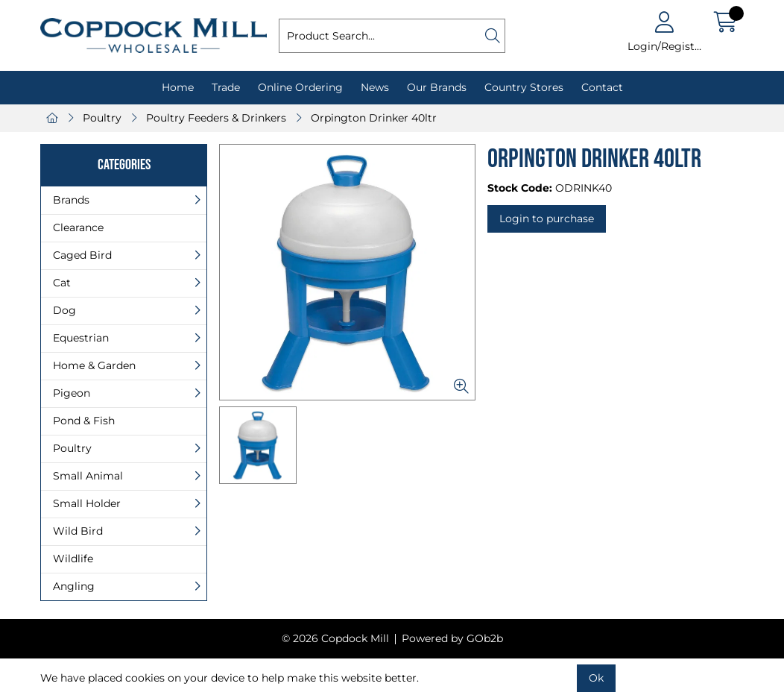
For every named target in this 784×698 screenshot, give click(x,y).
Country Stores (524, 87)
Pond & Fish (84, 421)
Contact (602, 87)
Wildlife (73, 559)
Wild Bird (78, 531)
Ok (596, 678)
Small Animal (88, 476)
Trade (226, 87)
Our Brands (437, 87)
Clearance (78, 227)
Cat (62, 283)
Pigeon (72, 393)
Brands (71, 200)
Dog (64, 310)
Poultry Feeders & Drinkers (216, 118)
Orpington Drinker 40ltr (374, 118)
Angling (74, 586)
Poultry (102, 118)
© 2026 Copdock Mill (335, 638)
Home (178, 87)
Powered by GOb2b (452, 638)
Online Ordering (300, 87)
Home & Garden (94, 365)
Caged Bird (82, 255)
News (375, 87)
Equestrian (81, 338)
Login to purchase (547, 218)
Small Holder (87, 503)
